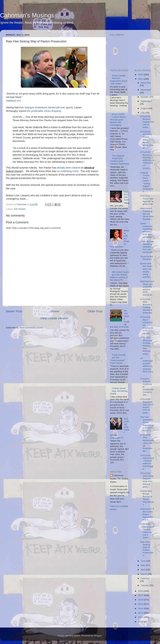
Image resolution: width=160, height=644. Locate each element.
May (143, 565)
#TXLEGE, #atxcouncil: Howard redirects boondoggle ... (147, 462)
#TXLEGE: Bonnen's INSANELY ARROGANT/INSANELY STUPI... (147, 160)
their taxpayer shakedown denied (37, 107)
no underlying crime (68, 171)
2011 (141, 622)
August (145, 108)
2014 (141, 608)
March (144, 574)
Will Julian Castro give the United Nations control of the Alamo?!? (120, 276)
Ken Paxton (20, 209)
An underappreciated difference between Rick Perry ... (147, 366)
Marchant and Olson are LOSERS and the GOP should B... (147, 288)
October (145, 97)
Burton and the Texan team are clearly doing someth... (146, 270)
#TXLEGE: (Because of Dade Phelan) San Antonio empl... (146, 346)
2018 (141, 591)
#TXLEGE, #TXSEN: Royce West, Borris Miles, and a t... (147, 140)
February (145, 578)
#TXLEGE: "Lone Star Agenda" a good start (147, 200)
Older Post (95, 311)
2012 (141, 617)
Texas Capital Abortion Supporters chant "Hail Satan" (119, 80)
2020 (141, 75)
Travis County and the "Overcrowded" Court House (118, 359)
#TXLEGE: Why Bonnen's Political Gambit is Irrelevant (146, 306)
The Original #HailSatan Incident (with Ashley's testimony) (120, 160)
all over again (64, 107)
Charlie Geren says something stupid (119, 391)
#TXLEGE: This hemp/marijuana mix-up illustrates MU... (147, 443)
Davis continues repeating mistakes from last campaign (146, 230)
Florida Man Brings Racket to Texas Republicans (147, 498)
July (143, 113)
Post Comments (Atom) (31, 328)
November (146, 90)
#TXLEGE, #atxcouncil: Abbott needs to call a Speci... (147, 531)
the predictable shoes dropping (44, 111)
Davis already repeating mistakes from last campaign (147, 247)
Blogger (98, 636)
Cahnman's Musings (27, 15)
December (146, 83)
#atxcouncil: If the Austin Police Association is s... (147, 514)
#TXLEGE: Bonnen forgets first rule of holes (147, 122)
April (143, 570)
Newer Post (14, 311)
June (144, 561)
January (145, 585)
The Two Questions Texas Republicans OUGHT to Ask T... (147, 424)
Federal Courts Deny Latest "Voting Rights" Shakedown (147, 182)
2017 (141, 595)
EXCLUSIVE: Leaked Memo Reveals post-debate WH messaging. (118, 120)
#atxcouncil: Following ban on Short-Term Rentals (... (147, 214)
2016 (141, 600)
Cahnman (118, 475)
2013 (141, 613)
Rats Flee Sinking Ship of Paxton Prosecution (147, 549)
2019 (141, 79)
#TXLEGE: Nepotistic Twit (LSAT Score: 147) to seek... (147, 406)
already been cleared (69, 168)
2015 (141, 604)
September (146, 101)
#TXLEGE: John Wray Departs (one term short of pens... (147, 480)
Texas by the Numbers (146, 258)
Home (55, 311)
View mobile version (54, 318)
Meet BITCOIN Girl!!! (126, 196)
